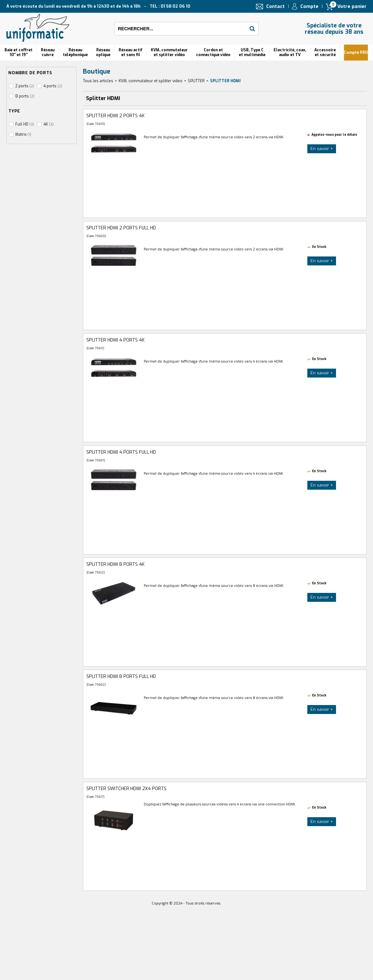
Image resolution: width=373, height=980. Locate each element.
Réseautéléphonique (75, 52)
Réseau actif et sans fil (131, 52)
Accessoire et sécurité (325, 52)
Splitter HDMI (225, 81)
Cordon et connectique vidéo (213, 52)
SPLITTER (196, 81)
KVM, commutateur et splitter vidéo (169, 52)
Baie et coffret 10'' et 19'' (18, 52)
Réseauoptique (103, 52)
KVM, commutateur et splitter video (150, 81)
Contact (275, 6)
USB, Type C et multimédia (252, 52)
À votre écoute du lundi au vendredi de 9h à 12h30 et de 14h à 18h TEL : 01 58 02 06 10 (98, 6)
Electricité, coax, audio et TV (290, 52)
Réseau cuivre (48, 52)
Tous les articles (98, 81)
